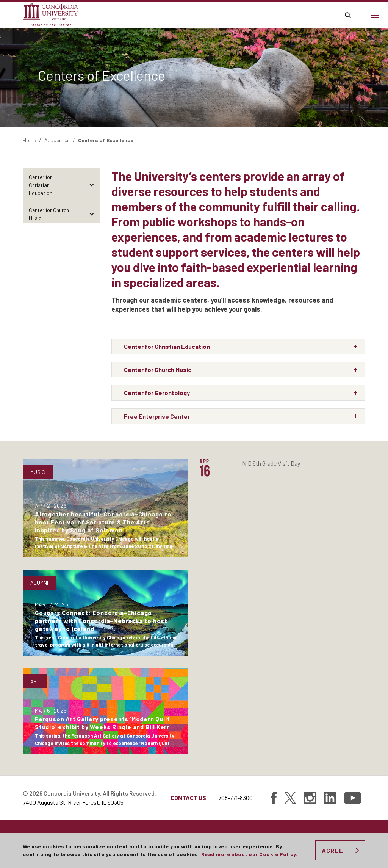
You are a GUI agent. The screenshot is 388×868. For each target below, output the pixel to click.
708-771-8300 (235, 798)
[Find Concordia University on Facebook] (274, 798)
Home (29, 140)
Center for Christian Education (41, 185)
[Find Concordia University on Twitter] (290, 798)
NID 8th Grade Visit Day (271, 463)
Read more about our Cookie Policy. (249, 854)
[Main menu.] (375, 15)
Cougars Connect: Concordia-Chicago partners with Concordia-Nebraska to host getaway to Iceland (101, 621)
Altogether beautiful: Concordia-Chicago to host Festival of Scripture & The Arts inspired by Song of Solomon (103, 522)
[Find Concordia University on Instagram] (310, 798)
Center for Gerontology (55, 235)
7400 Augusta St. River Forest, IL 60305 (73, 802)
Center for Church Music (49, 214)
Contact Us (188, 798)
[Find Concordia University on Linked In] (330, 798)
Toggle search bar (348, 15)
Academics (57, 140)
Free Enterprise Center (55, 252)
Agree (332, 850)
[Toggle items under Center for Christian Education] (92, 185)
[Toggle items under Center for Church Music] (92, 214)
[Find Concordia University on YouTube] (353, 798)
